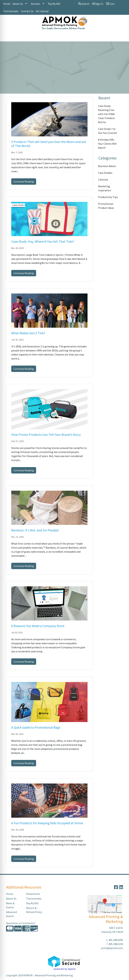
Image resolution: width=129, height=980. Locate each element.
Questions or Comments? (21, 923)
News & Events (10, 905)
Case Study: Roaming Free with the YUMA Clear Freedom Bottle (106, 114)
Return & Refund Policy (34, 910)
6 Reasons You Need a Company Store (38, 626)
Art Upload (42, 11)
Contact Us (27, 11)
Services (36, 4)
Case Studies (105, 173)
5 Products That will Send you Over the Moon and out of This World (49, 144)
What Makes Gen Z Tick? (28, 333)
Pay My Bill (54, 4)
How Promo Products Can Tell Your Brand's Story (46, 435)
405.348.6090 (116, 940)
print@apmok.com (112, 948)
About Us (18, 4)
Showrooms (33, 894)
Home (7, 4)
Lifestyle (103, 179)
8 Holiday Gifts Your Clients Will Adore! (107, 144)
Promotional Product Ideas (106, 206)
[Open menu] (122, 37)
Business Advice (107, 166)
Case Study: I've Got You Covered (107, 131)
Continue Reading (24, 182)
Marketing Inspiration (105, 188)
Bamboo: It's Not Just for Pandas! (35, 530)
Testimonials (11, 11)
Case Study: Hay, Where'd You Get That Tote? (43, 241)
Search (84, 4)
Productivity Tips (108, 197)
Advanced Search (11, 914)
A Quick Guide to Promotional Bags (36, 727)
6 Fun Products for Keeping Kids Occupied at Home (47, 823)
